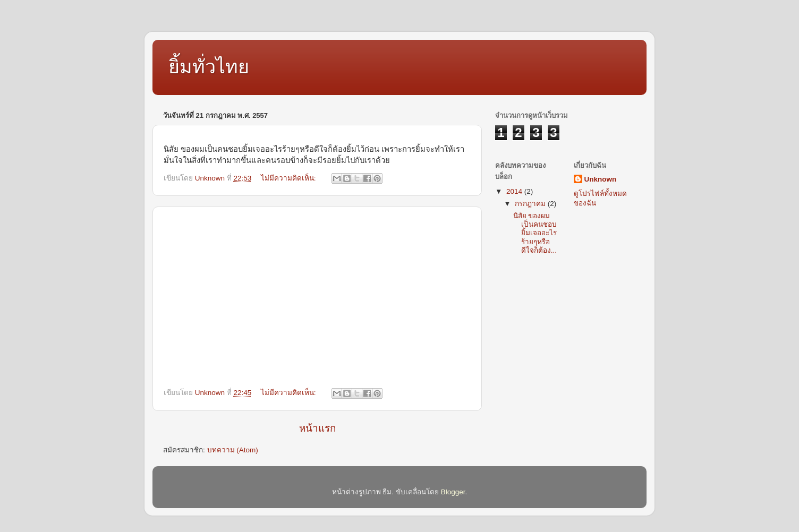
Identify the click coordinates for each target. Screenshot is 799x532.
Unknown (601, 179)
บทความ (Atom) (233, 450)
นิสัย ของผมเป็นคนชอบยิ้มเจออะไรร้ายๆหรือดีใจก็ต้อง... (535, 233)
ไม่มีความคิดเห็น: (290, 178)
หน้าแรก (317, 428)
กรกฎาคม (531, 204)
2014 (515, 191)
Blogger (453, 492)
